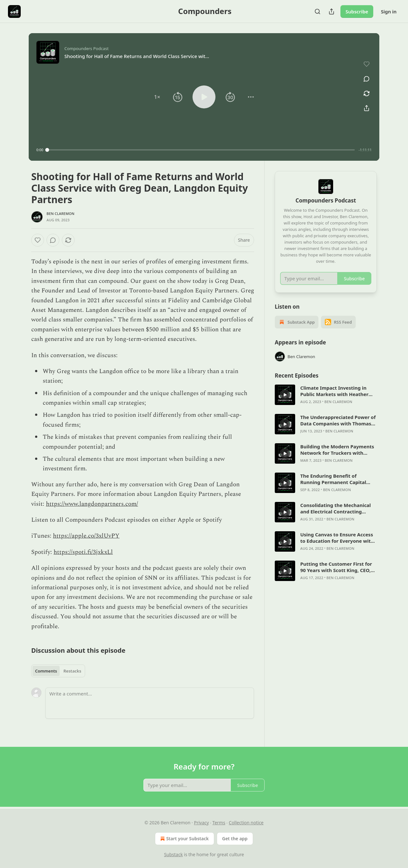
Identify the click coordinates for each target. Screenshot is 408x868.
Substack (174, 854)
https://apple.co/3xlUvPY (86, 536)
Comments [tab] (46, 671)
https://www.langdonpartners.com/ (92, 504)
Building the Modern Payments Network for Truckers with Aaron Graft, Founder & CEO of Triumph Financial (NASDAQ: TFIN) (337, 450)
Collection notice (246, 823)
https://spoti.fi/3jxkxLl (83, 552)
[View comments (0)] (367, 79)
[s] (285, 395)
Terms (219, 823)
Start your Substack (184, 839)
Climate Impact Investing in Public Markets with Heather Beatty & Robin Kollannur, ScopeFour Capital (334, 391)
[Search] (317, 11)
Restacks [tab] (72, 671)
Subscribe (357, 11)
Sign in (389, 11)
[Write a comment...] (150, 703)
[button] (157, 97)
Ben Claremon (61, 213)
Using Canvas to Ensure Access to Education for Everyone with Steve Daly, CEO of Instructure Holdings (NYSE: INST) (337, 538)
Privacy (201, 823)
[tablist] (58, 671)
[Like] (38, 240)
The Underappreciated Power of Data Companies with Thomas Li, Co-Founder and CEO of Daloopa (338, 420)
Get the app (235, 839)
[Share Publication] (331, 11)
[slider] (201, 150)
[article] (326, 395)
